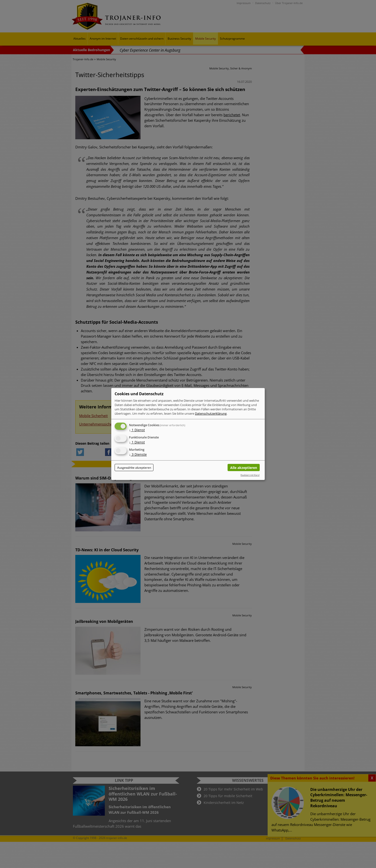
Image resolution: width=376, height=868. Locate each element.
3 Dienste (138, 454)
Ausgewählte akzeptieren (134, 468)
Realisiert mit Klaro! (250, 475)
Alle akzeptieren (244, 468)
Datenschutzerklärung (211, 413)
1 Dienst (137, 430)
